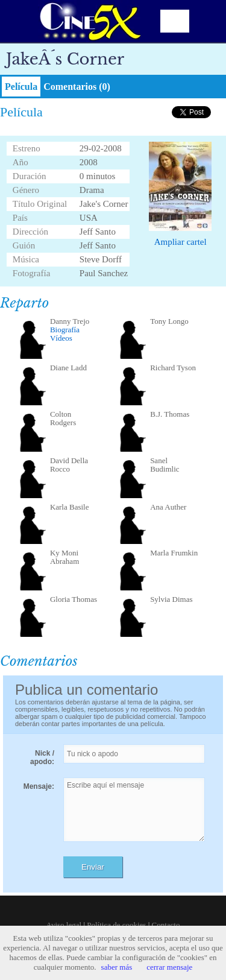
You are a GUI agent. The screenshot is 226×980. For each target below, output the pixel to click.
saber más (117, 967)
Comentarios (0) (77, 87)
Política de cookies (116, 925)
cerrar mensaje (169, 967)
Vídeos (61, 338)
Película (21, 87)
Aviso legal (64, 925)
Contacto (166, 925)
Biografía (65, 330)
